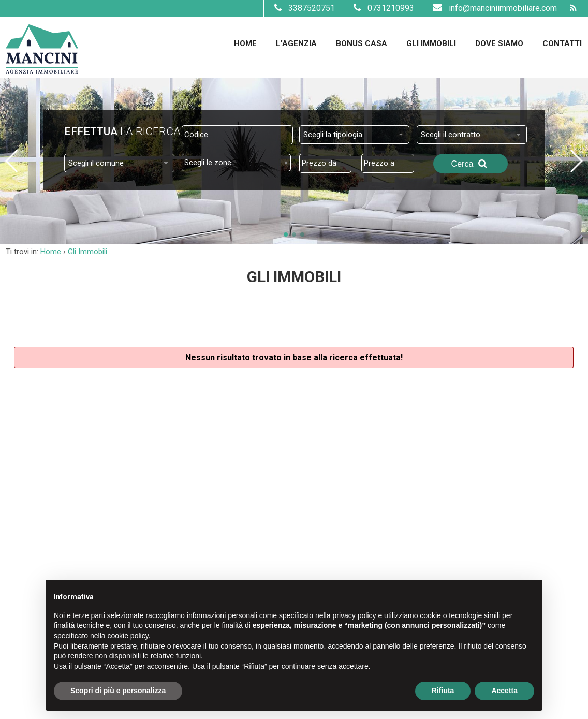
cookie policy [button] (128, 636)
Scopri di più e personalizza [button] (118, 691)
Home (245, 43)
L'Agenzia (296, 43)
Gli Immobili (431, 43)
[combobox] (354, 135)
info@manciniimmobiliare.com (494, 8)
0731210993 (383, 8)
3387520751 (303, 8)
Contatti (562, 43)
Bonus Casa (362, 43)
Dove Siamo (499, 43)
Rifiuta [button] (443, 691)
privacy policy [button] (355, 615)
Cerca (471, 164)
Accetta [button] (504, 691)
